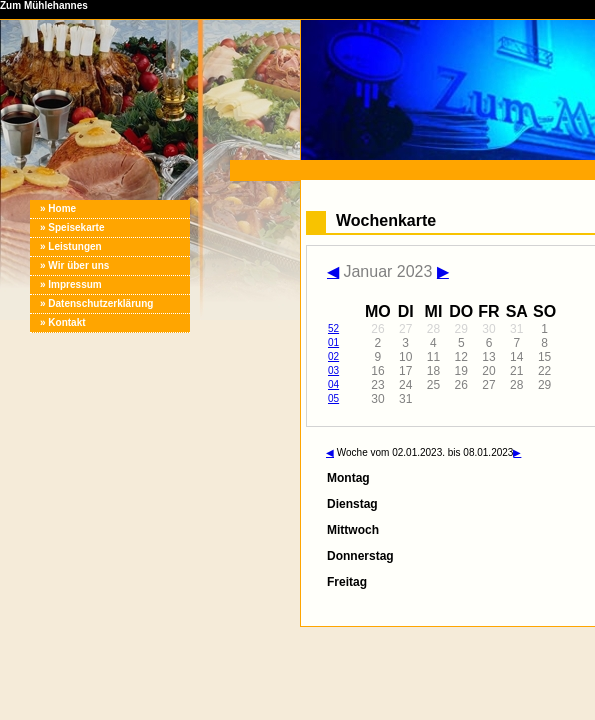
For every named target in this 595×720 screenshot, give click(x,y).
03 (333, 370)
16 (377, 371)
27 (405, 329)
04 (333, 384)
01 (333, 342)
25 (433, 385)
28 (433, 329)
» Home (58, 208)
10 (405, 357)
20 (488, 371)
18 (433, 371)
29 (461, 329)
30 (488, 329)
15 (544, 357)
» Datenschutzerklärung (96, 303)
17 (405, 371)
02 (333, 356)
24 (405, 385)
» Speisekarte (72, 227)
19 (461, 371)
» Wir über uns (74, 265)
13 (488, 357)
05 (333, 398)
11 (433, 357)
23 (377, 385)
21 (516, 371)
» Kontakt (63, 322)
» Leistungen (71, 246)
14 (516, 357)
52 (333, 328)
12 (461, 357)
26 (377, 329)
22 (544, 371)
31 (516, 329)
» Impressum (71, 284)
